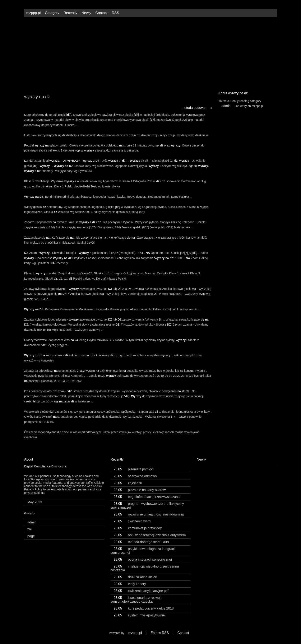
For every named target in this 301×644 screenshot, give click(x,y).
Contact (101, 13)
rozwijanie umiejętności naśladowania (149, 514)
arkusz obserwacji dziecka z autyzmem (150, 535)
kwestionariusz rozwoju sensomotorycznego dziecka (136, 600)
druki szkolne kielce (135, 577)
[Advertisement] (150, 52)
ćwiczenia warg (132, 521)
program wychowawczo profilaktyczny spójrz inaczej (147, 506)
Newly (86, 13)
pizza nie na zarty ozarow (140, 490)
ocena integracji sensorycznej (143, 559)
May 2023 (35, 502)
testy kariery (130, 584)
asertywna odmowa (135, 476)
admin (226, 106)
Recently (70, 13)
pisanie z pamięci (134, 469)
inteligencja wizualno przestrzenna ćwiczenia (145, 568)
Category (52, 13)
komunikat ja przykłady (138, 528)
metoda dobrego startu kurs (141, 542)
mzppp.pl (34, 13)
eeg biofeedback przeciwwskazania (147, 497)
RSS (115, 13)
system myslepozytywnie (139, 615)
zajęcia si (128, 483)
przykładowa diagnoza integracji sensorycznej (143, 551)
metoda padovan (194, 108)
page (31, 536)
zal (29, 529)
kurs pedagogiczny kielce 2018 (144, 608)
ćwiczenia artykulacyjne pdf (141, 591)
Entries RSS (160, 633)
